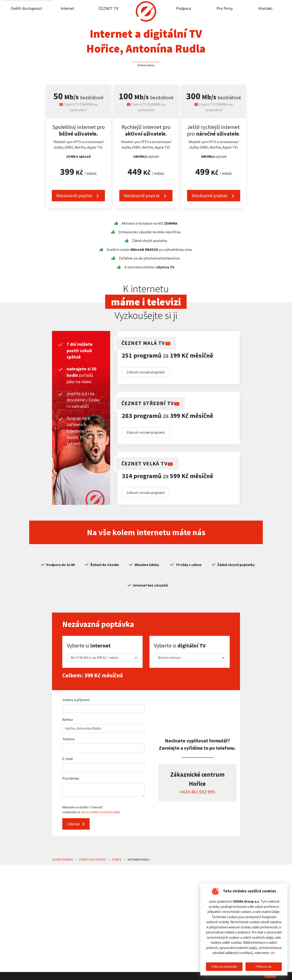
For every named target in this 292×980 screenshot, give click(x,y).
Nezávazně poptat (78, 196)
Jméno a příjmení (76, 700)
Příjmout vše (264, 967)
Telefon (68, 739)
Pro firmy (225, 8)
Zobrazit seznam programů (146, 372)
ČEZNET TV (108, 8)
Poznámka (71, 778)
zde (272, 953)
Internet (67, 8)
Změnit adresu (146, 65)
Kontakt (266, 8)
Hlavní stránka (63, 860)
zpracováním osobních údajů (101, 812)
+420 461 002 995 (197, 792)
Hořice (117, 860)
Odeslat (76, 824)
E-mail (68, 759)
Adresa (68, 719)
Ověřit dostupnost (26, 8)
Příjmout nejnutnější (224, 967)
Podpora (184, 8)
